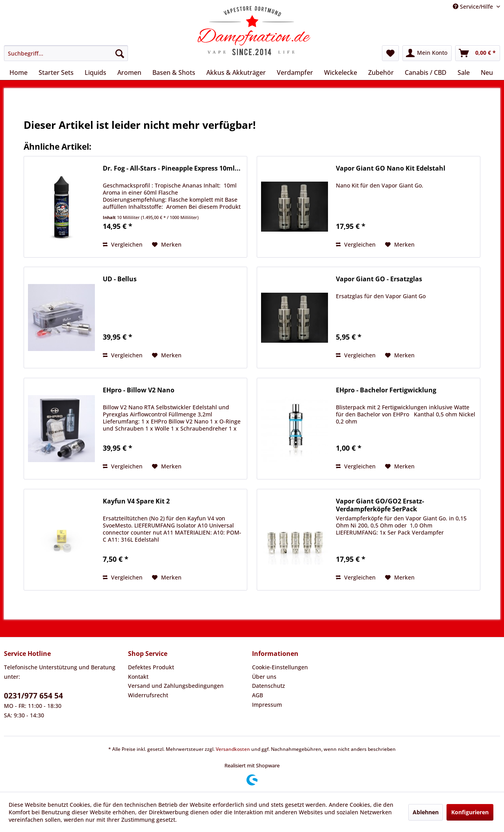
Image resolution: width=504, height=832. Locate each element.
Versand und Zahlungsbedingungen (176, 686)
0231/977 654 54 (33, 696)
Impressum (267, 705)
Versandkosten (233, 749)
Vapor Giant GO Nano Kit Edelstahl (391, 168)
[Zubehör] (381, 72)
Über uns (264, 677)
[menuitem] (66, 53)
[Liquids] (95, 72)
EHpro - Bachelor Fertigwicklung (386, 390)
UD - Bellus (120, 279)
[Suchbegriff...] (66, 53)
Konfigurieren (470, 812)
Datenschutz (269, 686)
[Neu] (487, 72)
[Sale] (464, 72)
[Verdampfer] (295, 72)
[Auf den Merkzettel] (167, 245)
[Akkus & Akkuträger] (236, 72)
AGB (258, 695)
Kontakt (138, 677)
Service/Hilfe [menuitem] (474, 6)
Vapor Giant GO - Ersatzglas (379, 279)
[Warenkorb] (478, 53)
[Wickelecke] (341, 72)
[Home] (19, 72)
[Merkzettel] (390, 53)
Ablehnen (426, 812)
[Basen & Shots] (174, 72)
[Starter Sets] (56, 72)
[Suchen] (120, 53)
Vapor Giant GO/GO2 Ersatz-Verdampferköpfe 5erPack (380, 505)
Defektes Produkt (151, 667)
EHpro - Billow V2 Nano (139, 390)
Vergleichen (123, 244)
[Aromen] (129, 72)
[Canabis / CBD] (426, 72)
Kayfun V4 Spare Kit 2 (136, 501)
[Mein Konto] (427, 53)
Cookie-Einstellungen (280, 667)
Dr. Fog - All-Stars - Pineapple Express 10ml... (172, 168)
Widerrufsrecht (148, 695)
